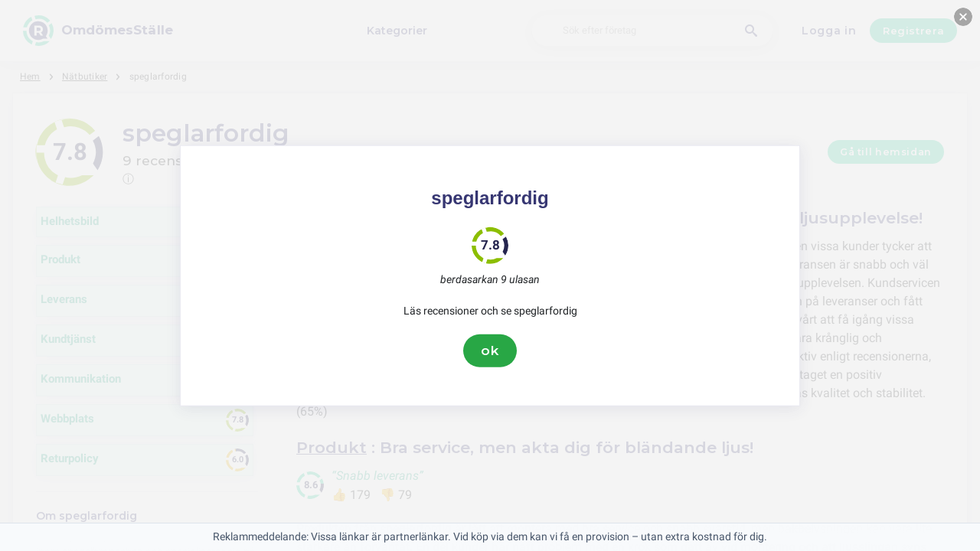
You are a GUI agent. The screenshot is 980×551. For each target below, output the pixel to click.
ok (490, 350)
